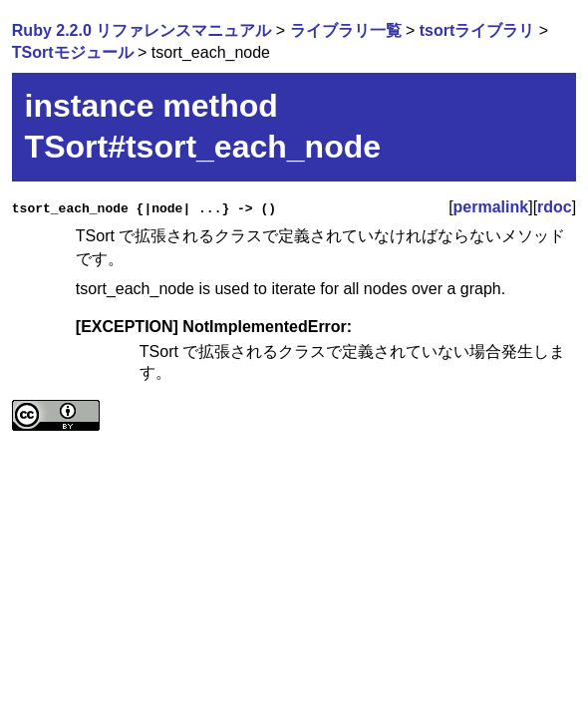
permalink (491, 207)
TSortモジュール (73, 52)
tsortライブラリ (477, 30)
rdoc (555, 207)
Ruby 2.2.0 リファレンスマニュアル (142, 30)
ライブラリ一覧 (346, 30)
